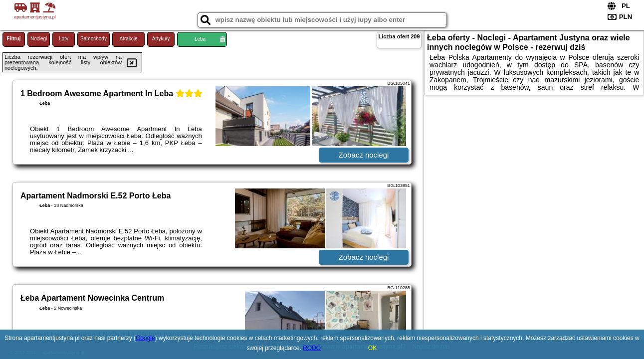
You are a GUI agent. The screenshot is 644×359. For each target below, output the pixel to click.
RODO (312, 348)
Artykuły (161, 39)
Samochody (94, 39)
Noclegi (39, 39)
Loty (64, 39)
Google (145, 338)
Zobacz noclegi (364, 155)
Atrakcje (128, 39)
